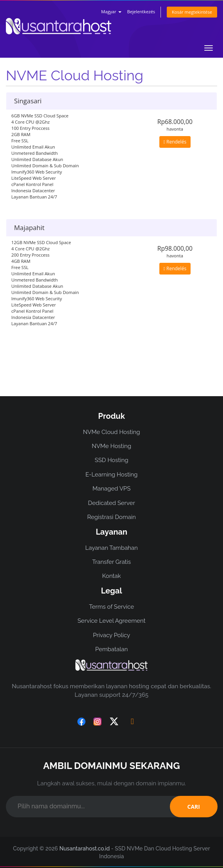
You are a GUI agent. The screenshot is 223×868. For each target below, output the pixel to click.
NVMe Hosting (111, 446)
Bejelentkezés (141, 12)
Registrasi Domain (111, 517)
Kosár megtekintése (192, 12)
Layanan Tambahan (111, 548)
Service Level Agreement (111, 621)
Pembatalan (111, 649)
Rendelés (175, 142)
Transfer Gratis (111, 562)
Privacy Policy (111, 635)
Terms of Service (111, 607)
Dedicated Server (111, 503)
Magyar (111, 12)
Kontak (112, 576)
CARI (194, 807)
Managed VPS (112, 489)
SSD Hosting (111, 460)
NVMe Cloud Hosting (111, 432)
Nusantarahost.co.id (85, 849)
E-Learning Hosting (112, 475)
